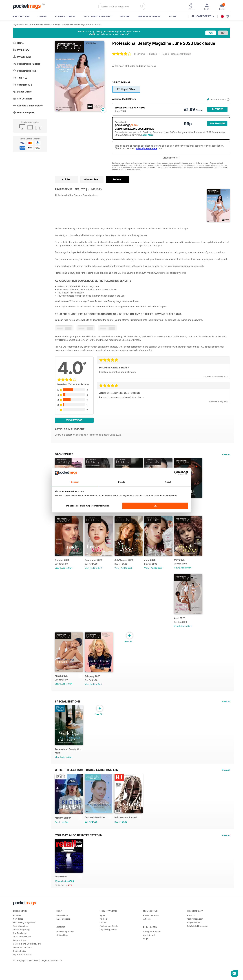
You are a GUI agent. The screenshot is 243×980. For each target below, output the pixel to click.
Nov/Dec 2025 (190, 505)
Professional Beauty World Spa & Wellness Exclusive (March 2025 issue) (69, 763)
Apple (103, 934)
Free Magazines (21, 945)
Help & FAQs (62, 934)
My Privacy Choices (22, 974)
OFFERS (42, 17)
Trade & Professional (43, 24)
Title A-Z (20, 78)
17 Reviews (140, 54)
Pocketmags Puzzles (27, 64)
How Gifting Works (65, 951)
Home (18, 43)
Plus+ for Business (22, 956)
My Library (21, 50)
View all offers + (171, 158)
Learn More (147, 135)
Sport (172, 17)
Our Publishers (20, 952)
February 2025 (94, 687)
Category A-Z (23, 85)
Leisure (125, 17)
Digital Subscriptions (22, 24)
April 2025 (188, 627)
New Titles (18, 938)
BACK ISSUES (64, 454)
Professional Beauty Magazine (76, 24)
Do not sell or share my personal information (88, 506)
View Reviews (74, 420)
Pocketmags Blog (21, 949)
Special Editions (68, 713)
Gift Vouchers (23, 99)
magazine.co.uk (194, 942)
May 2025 (187, 565)
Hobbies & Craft (65, 17)
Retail (57, 24)
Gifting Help (62, 954)
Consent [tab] (75, 482)
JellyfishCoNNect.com (197, 945)
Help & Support (23, 113)
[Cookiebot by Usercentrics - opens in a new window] (175, 473)
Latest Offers (22, 92)
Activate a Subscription (28, 106)
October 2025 (62, 566)
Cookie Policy (19, 970)
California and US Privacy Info (27, 963)
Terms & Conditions (22, 967)
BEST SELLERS (21, 17)
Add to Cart (194, 513)
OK (155, 506)
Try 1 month (217, 123)
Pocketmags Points (109, 945)
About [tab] (168, 482)
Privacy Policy (20, 959)
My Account (22, 57)
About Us (191, 934)
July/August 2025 (128, 566)
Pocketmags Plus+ (25, 71)
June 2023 (96, 24)
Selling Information (152, 951)
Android (104, 938)
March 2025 (61, 687)
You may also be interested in (79, 852)
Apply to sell (149, 954)
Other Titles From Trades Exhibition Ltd (87, 784)
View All (226, 454)
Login (146, 958)
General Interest (149, 17)
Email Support (63, 938)
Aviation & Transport (98, 17)
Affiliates (147, 938)
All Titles (17, 934)
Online (103, 942)
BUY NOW (218, 109)
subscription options (147, 148)
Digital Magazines (108, 949)
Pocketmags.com (195, 938)
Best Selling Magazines (24, 942)
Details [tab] (122, 482)
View (57, 573)
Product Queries (151, 934)
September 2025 (95, 566)
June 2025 (156, 566)
